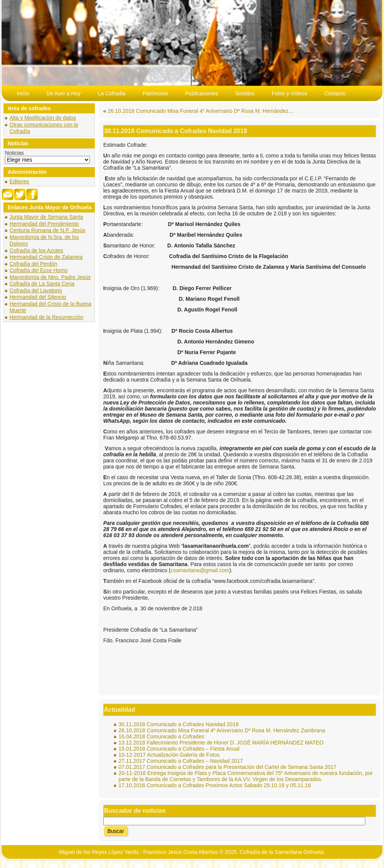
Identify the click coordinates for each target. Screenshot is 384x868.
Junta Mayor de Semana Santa (46, 217)
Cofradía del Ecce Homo (39, 270)
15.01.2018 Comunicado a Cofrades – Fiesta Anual (179, 749)
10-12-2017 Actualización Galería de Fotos (169, 755)
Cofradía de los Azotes (36, 250)
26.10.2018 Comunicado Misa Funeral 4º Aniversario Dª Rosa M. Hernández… (201, 111)
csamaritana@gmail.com (200, 570)
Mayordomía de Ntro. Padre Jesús (50, 277)
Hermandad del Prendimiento (44, 224)
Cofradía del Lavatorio (36, 290)
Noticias (14, 153)
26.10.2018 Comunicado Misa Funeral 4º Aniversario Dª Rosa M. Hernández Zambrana (222, 730)
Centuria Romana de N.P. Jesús (47, 230)
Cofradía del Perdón (33, 264)
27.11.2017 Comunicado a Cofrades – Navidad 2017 (181, 761)
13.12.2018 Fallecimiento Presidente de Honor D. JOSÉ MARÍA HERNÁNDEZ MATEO (221, 743)
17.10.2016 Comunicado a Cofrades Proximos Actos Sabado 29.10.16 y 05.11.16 (215, 785)
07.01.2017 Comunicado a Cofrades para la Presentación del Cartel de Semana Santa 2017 (227, 767)
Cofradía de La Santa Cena (42, 284)
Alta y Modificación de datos (43, 118)
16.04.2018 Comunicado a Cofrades (161, 736)
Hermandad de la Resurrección (46, 317)
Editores (19, 181)
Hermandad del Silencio (38, 297)
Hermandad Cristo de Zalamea (46, 257)
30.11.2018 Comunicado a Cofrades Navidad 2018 (178, 724)
